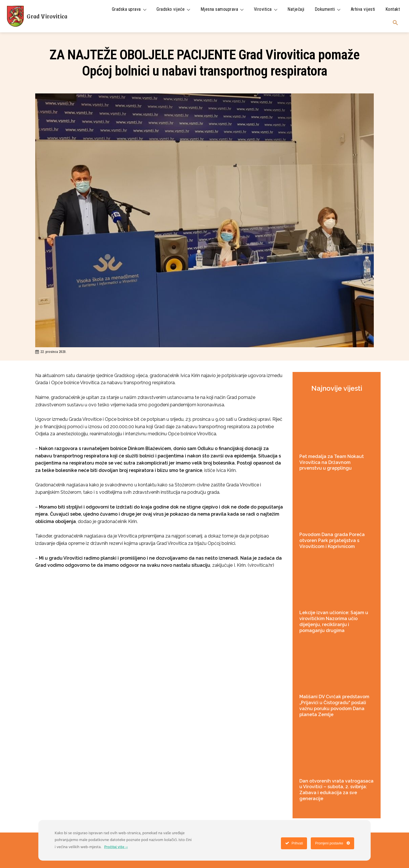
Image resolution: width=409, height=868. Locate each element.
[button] (395, 23)
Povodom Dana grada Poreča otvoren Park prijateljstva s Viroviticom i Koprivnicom (332, 540)
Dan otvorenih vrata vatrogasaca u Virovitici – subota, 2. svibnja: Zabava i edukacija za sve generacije (336, 790)
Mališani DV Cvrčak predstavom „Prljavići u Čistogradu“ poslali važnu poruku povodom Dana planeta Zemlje (334, 705)
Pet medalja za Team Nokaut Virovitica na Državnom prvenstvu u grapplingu (332, 462)
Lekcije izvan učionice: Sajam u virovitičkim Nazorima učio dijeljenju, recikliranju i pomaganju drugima (334, 621)
